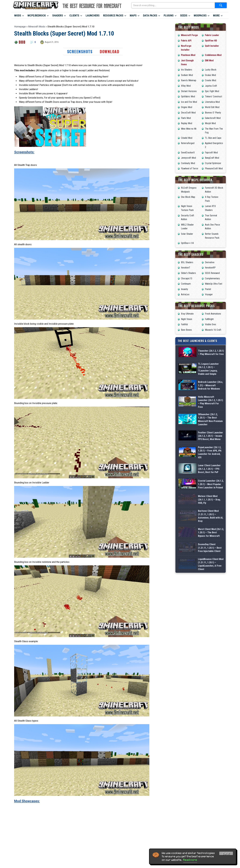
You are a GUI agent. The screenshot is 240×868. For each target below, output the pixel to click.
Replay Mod (187, 123)
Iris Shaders (187, 70)
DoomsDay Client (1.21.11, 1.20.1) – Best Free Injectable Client (210, 636)
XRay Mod (186, 86)
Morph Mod (210, 123)
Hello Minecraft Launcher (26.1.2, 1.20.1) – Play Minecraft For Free (210, 426)
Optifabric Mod (188, 96)
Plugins (169, 15)
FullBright (209, 319)
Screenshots (80, 51)
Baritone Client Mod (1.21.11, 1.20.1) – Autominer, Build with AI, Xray (211, 589)
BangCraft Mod (212, 158)
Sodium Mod (187, 75)
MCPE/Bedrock (37, 15)
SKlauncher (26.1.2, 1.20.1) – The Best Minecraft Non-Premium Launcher (210, 450)
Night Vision (187, 319)
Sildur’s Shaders (188, 273)
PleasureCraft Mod (214, 168)
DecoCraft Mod (188, 113)
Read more (190, 860)
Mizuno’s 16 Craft (213, 330)
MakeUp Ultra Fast (214, 284)
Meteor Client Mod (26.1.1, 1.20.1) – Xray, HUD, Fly (209, 566)
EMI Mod (209, 60)
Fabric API (186, 41)
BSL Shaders (187, 262)
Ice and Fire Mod (189, 102)
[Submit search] (221, 5)
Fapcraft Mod (211, 153)
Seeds (184, 15)
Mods (18, 15)
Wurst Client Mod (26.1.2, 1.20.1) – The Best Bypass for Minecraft (211, 613)
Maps (133, 15)
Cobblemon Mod (213, 55)
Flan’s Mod (186, 118)
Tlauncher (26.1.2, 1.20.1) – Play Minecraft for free (211, 356)
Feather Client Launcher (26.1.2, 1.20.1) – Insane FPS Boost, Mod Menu (210, 473)
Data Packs (150, 15)
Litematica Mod (212, 102)
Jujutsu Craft (211, 86)
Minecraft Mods (37, 27)
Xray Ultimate (187, 314)
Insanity (185, 289)
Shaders (58, 15)
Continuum (186, 284)
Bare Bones (186, 330)
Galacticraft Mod (213, 118)
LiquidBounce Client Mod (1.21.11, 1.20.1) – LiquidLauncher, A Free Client (211, 659)
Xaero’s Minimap (189, 80)
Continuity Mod (188, 163)
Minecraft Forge (189, 35)
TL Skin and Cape (213, 138)
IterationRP (210, 268)
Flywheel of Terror (190, 168)
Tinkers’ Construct (214, 96)
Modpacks (200, 15)
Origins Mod (187, 107)
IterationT (186, 268)
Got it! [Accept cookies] (226, 854)
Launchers (93, 15)
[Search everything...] (173, 5)
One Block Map (188, 197)
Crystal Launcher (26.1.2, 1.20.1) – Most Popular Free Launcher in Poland (211, 543)
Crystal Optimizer (213, 163)
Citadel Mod (187, 138)
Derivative (210, 262)
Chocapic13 (187, 278)
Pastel (208, 289)
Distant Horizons (189, 91)
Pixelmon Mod (188, 55)
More (216, 15)
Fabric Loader (212, 35)
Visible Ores (210, 324)
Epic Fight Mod (212, 91)
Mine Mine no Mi (189, 129)
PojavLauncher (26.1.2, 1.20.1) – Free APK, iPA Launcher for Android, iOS (210, 496)
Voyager (209, 294)
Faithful (184, 324)
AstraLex (185, 294)
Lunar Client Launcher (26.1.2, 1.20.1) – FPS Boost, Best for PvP (209, 519)
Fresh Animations (213, 314)
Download (109, 51)
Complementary (212, 278)
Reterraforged (188, 143)
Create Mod (210, 80)
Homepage (20, 27)
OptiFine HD (211, 41)
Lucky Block (211, 70)
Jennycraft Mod (188, 158)
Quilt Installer (212, 46)
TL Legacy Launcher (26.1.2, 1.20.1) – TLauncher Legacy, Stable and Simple (208, 380)
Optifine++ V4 (187, 243)
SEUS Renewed (212, 273)
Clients (74, 15)
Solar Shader (187, 234)
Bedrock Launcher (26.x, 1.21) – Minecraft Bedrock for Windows (210, 403)
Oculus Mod (210, 75)
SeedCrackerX (188, 153)
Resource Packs (113, 15)
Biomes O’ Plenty (213, 113)
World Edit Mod (212, 107)
